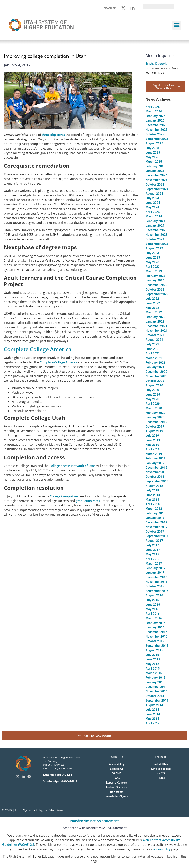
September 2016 (157, 591)
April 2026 (153, 107)
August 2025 (154, 143)
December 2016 (156, 577)
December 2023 (156, 230)
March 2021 (154, 358)
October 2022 (155, 289)
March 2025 (154, 162)
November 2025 (157, 130)
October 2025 (155, 134)
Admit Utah (161, 764)
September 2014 (157, 700)
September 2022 (157, 294)
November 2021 (157, 331)
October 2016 (155, 586)
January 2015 (155, 682)
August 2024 (154, 194)
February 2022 (155, 317)
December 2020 (156, 372)
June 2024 (153, 203)
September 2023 (157, 244)
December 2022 (156, 285)
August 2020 (154, 385)
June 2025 (153, 152)
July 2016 (152, 600)
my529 (161, 774)
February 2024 (155, 221)
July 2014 (152, 710)
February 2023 (155, 276)
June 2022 (153, 303)
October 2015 (155, 641)
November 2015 (157, 637)
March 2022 (154, 312)
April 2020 (153, 404)
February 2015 (155, 678)
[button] (177, 25)
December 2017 (156, 522)
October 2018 (155, 477)
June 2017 (153, 550)
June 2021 (153, 349)
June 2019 (153, 440)
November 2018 (157, 472)
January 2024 (155, 226)
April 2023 (153, 267)
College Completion (64, 496)
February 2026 (155, 116)
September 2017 (157, 536)
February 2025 (155, 166)
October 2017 (155, 532)
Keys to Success (161, 769)
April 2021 (153, 353)
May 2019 (152, 445)
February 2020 (155, 413)
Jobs (117, 778)
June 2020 (153, 395)
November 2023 (157, 235)
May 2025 (152, 157)
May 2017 (152, 554)
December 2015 (156, 632)
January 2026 (155, 121)
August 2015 (154, 650)
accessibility (162, 849)
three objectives (53, 135)
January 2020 (155, 417)
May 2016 (152, 609)
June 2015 (153, 659)
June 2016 (153, 605)
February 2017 (155, 568)
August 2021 (154, 340)
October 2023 (155, 239)
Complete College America (38, 349)
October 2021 (155, 335)
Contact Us (117, 769)
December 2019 (156, 422)
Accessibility (117, 764)
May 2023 (152, 262)
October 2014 (155, 696)
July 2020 (152, 390)
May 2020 (152, 399)
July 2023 (152, 253)
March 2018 (154, 509)
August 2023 (154, 248)
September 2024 (157, 189)
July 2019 (152, 436)
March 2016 (154, 618)
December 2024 (156, 175)
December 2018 (156, 468)
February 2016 (155, 623)
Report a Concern (117, 783)
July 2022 (152, 299)
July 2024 (152, 198)
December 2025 (156, 125)
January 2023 (155, 280)
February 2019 (155, 458)
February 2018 (155, 513)
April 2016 (153, 614)
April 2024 (153, 212)
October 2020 (155, 381)
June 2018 (153, 495)
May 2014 (152, 719)
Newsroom (117, 792)
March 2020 (154, 408)
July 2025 (152, 148)
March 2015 (154, 673)
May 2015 (152, 664)
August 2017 (154, 541)
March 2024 (154, 216)
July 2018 (152, 490)
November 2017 (157, 527)
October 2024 (155, 184)
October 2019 (155, 426)
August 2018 (154, 486)
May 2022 (152, 308)
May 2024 (152, 207)
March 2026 (154, 111)
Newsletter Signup (117, 796)
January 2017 (155, 573)
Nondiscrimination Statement (94, 821)
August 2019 (154, 431)
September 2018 (157, 481)
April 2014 (153, 723)
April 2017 (153, 559)
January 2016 (155, 627)
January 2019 (155, 463)
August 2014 (154, 705)
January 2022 (155, 321)
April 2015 (153, 669)
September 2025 (157, 139)
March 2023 (154, 271)
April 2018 (153, 504)
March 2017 (154, 563)
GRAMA (117, 774)
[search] (158, 6)
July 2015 (152, 655)
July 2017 (152, 545)
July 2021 (152, 344)
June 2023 (153, 258)
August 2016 (154, 595)
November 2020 (157, 376)
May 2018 (152, 500)
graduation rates (88, 501)
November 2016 (157, 582)
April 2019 (153, 449)
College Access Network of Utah (72, 466)
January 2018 (155, 518)
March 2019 (154, 454)
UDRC (161, 778)
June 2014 (153, 714)
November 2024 (157, 180)
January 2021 (155, 367)
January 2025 (155, 171)
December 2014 (156, 687)
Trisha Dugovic (156, 64)
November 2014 (157, 691)
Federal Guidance (117, 787)
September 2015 (157, 646)
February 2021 (155, 363)
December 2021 (156, 326)
